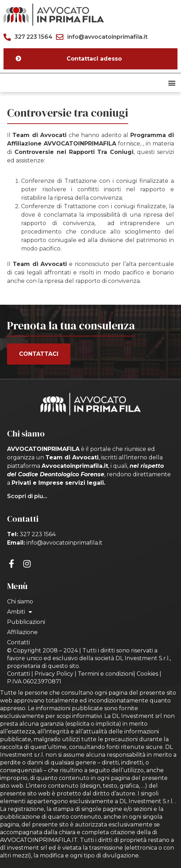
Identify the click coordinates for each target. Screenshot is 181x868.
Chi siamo (20, 602)
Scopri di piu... (27, 496)
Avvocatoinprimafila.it (75, 466)
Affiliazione (22, 632)
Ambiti (20, 612)
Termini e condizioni (106, 674)
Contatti (18, 642)
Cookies (147, 674)
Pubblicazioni (26, 622)
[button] (172, 83)
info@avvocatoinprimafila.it (64, 543)
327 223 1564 (38, 534)
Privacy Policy (54, 674)
